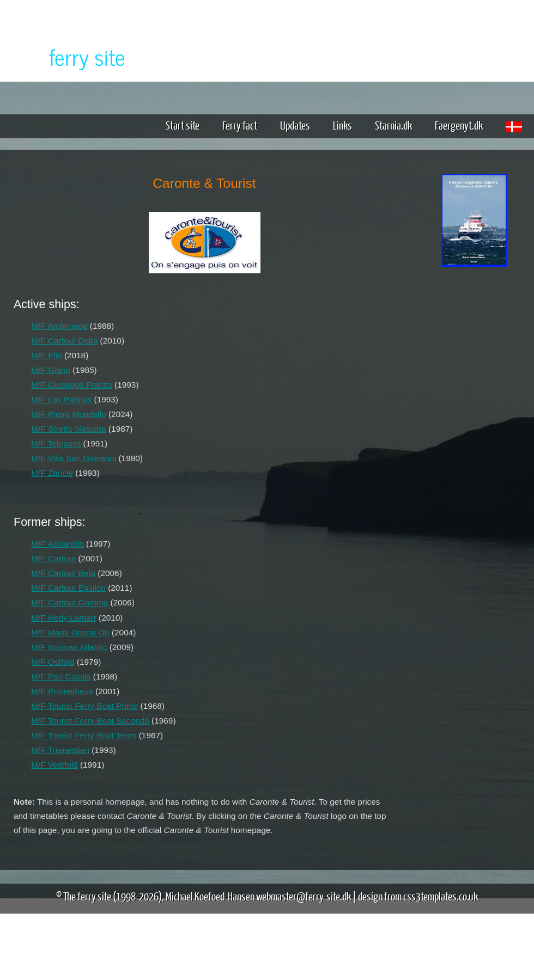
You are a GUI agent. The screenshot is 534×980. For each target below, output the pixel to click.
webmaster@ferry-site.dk (304, 896)
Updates (295, 125)
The (68, 56)
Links (342, 125)
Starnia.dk (393, 125)
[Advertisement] (474, 440)
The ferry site (87, 896)
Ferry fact (244, 125)
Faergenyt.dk (459, 125)
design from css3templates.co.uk (418, 896)
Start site (183, 125)
